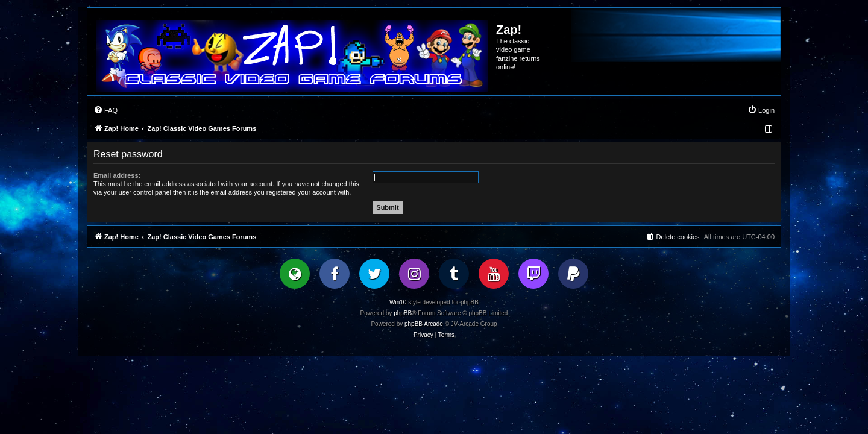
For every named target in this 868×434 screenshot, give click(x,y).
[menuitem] (105, 110)
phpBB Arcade (424, 324)
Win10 (398, 302)
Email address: (117, 175)
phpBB (403, 313)
